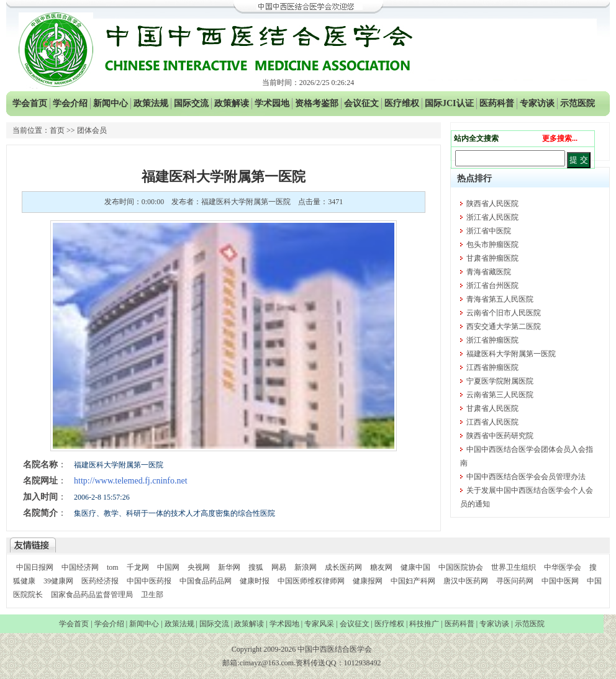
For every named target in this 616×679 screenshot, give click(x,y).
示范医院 (577, 103)
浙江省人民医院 (492, 217)
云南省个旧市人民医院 (504, 313)
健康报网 (368, 581)
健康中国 (415, 567)
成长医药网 (343, 567)
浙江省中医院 (489, 231)
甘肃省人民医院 (492, 408)
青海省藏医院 (489, 272)
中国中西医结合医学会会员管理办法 (526, 477)
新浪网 (306, 567)
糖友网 (381, 567)
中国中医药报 (149, 581)
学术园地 (272, 103)
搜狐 (256, 567)
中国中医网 (560, 581)
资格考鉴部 (317, 103)
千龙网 (138, 567)
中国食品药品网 (206, 581)
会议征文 (361, 103)
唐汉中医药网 (466, 581)
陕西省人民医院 (492, 204)
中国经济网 (80, 567)
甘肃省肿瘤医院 (492, 258)
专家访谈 (537, 103)
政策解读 (232, 103)
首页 (57, 130)
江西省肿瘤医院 (492, 367)
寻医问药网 (515, 581)
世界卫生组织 (514, 567)
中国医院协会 (461, 567)
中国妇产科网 (413, 581)
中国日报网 (35, 567)
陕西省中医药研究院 (500, 436)
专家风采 (319, 624)
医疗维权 (402, 103)
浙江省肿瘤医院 (492, 340)
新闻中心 (111, 103)
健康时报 (255, 581)
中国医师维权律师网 (312, 581)
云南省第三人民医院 (500, 395)
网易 (279, 567)
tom (113, 567)
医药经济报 (100, 581)
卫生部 (152, 595)
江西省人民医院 (492, 422)
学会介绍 (70, 103)
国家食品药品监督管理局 (93, 595)
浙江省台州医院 (492, 286)
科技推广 (424, 624)
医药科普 (497, 103)
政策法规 (151, 103)
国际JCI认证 (449, 103)
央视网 (199, 567)
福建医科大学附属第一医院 (511, 354)
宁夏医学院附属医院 (500, 381)
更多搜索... (560, 138)
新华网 (229, 567)
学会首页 (30, 103)
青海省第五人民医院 (500, 299)
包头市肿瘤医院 (492, 245)
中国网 (168, 567)
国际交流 (191, 103)
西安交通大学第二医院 (504, 326)
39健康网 (58, 581)
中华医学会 (563, 567)
